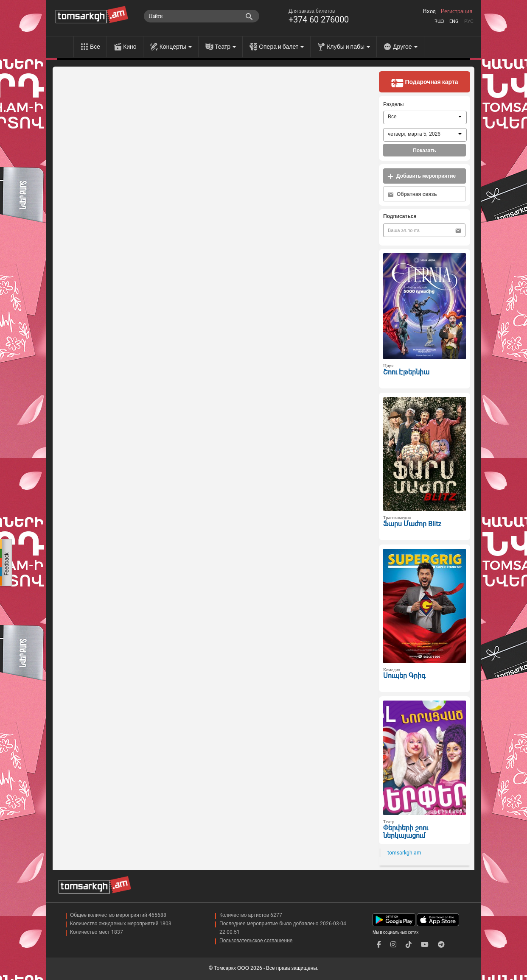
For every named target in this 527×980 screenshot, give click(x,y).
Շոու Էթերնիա (406, 372)
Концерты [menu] (176, 47)
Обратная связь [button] (412, 194)
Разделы (393, 104)
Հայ (439, 21)
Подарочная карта (424, 83)
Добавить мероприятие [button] (422, 176)
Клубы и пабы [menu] (348, 47)
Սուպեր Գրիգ (404, 676)
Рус (469, 21)
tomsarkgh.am (404, 853)
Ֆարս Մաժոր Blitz (412, 524)
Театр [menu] (225, 47)
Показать (425, 151)
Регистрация (457, 11)
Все (95, 47)
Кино (130, 47)
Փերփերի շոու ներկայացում (406, 832)
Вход (429, 11)
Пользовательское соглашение (256, 941)
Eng (454, 21)
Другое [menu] (405, 47)
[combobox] (425, 117)
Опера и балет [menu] (281, 47)
